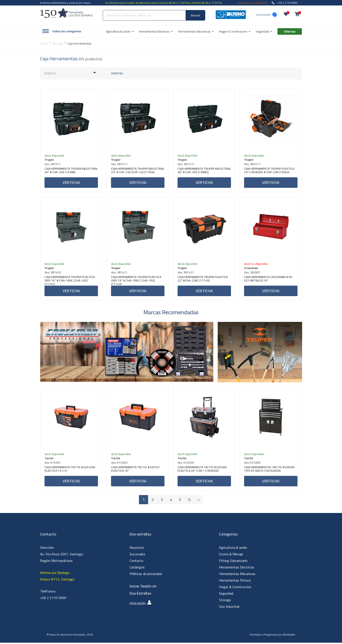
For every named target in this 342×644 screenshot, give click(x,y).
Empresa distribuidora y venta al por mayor (65, 3)
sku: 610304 (186, 464)
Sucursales (137, 555)
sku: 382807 (252, 273)
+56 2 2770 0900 (53, 599)
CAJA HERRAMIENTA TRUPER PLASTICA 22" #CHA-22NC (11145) (203, 280)
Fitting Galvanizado (233, 562)
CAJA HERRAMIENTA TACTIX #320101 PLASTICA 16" (136, 470)
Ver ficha (71, 183)
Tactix (49, 459)
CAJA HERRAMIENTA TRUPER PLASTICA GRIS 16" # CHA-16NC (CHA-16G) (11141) (70, 281)
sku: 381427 (186, 273)
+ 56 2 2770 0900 (285, 3)
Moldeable (289, 636)
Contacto (136, 562)
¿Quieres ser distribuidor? (252, 3)
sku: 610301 (53, 464)
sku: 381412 (119, 164)
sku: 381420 (53, 273)
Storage (225, 601)
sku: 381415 (186, 164)
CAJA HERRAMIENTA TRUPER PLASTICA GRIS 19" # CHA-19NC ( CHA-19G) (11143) (136, 281)
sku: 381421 (119, 273)
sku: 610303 (119, 464)
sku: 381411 (53, 164)
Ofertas (117, 73)
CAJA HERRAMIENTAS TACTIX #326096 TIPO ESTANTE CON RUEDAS (270, 470)
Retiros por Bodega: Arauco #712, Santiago (57, 577)
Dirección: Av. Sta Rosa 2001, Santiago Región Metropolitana (62, 555)
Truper (50, 160)
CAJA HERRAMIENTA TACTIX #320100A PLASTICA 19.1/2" (70, 470)
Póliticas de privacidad (146, 575)
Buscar (195, 15)
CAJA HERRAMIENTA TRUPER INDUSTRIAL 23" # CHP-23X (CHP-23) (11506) (136, 172)
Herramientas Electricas (237, 568)
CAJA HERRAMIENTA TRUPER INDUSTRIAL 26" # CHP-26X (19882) (201, 171)
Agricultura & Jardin (233, 549)
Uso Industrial (229, 608)
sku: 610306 (252, 464)
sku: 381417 (252, 164)
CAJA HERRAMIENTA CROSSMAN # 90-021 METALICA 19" (269, 280)
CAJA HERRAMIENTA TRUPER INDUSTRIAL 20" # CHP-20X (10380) (68, 171)
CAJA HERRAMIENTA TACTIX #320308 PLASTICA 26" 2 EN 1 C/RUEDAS (202, 470)
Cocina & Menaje (231, 555)
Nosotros (137, 549)
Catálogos (137, 568)
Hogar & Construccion (235, 588)
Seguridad (226, 595)
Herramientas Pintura (235, 582)
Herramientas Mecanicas (237, 575)
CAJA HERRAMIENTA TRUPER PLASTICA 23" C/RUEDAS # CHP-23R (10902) (269, 171)
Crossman (251, 269)
